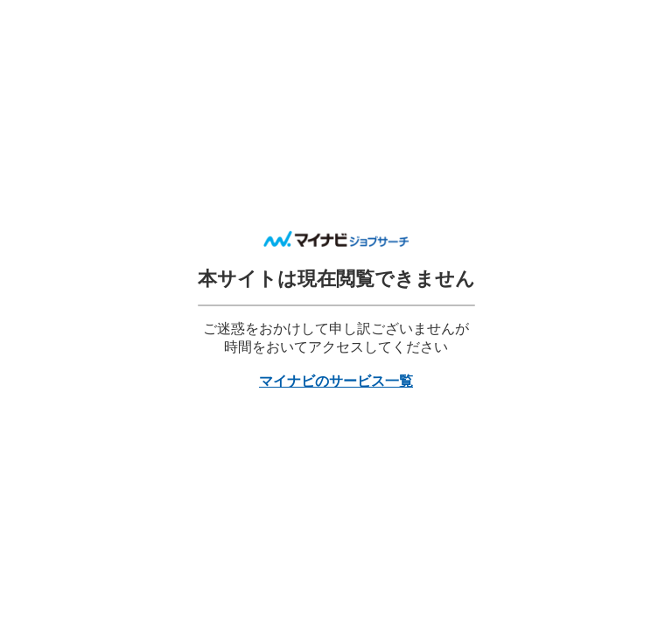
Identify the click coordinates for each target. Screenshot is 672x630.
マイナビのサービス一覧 (336, 381)
